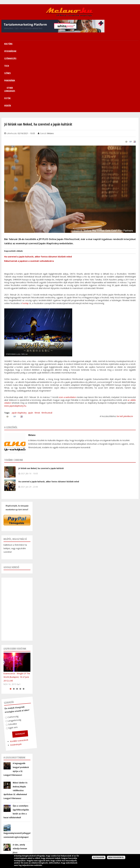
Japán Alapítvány (19, 358)
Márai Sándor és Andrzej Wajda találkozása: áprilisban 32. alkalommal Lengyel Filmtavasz (16, 736)
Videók (70, 51)
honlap (25, 249)
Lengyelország (9, 665)
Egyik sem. (6, 671)
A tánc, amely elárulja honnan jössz (20, 794)
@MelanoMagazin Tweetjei (16, 812)
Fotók (128, 44)
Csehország (9, 661)
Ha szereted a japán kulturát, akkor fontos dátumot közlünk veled (38, 202)
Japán (31, 358)
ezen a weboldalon (68, 343)
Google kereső (11, 513)
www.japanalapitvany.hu (15, 351)
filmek (37, 358)
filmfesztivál (47, 358)
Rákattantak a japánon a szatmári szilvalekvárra (29, 207)
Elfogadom (99, 857)
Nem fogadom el (116, 857)
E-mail (4, 838)
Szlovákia (6, 668)
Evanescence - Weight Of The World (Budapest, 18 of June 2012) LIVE (17, 623)
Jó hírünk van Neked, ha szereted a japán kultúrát (41, 414)
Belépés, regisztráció (15, 485)
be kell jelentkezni (125, 362)
